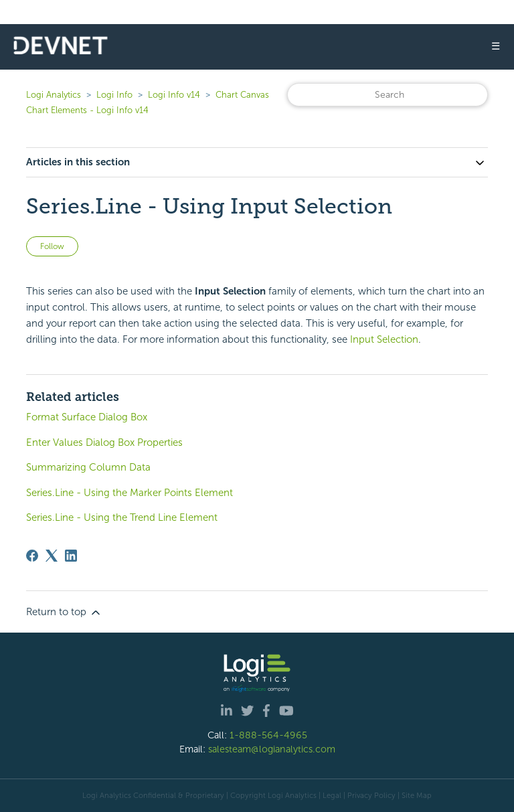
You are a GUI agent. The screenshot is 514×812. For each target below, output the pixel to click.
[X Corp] (52, 556)
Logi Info (114, 95)
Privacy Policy (371, 795)
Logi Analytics (54, 95)
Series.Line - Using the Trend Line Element (122, 517)
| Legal (330, 795)
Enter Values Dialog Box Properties (104, 442)
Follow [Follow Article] (52, 246)
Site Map (417, 795)
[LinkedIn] (71, 556)
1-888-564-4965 (268, 735)
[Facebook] (32, 556)
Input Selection (384, 339)
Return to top (64, 613)
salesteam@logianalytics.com (272, 749)
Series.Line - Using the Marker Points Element (130, 493)
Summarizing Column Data (88, 467)
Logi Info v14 (174, 95)
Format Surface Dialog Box (87, 417)
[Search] (388, 95)
